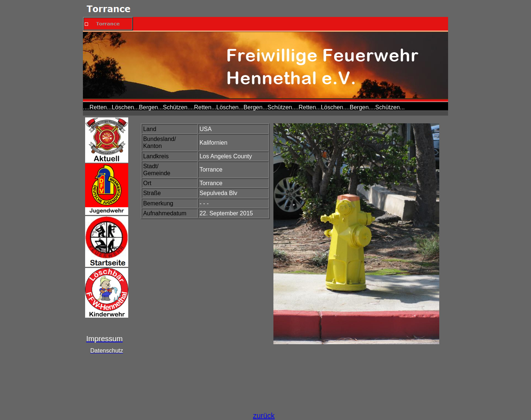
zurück (264, 416)
